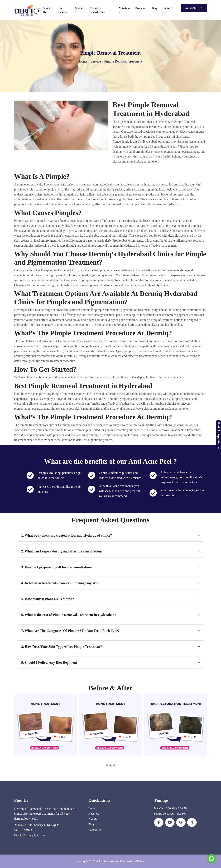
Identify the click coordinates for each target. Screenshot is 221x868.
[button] (107, 766)
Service (79, 10)
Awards (93, 819)
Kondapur (40, 825)
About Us (47, 10)
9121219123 (194, 8)
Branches (141, 10)
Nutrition (124, 10)
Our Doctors (62, 10)
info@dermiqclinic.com (31, 835)
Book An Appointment (219, 437)
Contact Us (167, 10)
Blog (155, 8)
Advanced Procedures (98, 10)
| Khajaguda (52, 825)
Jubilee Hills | (26, 825)
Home (83, 61)
